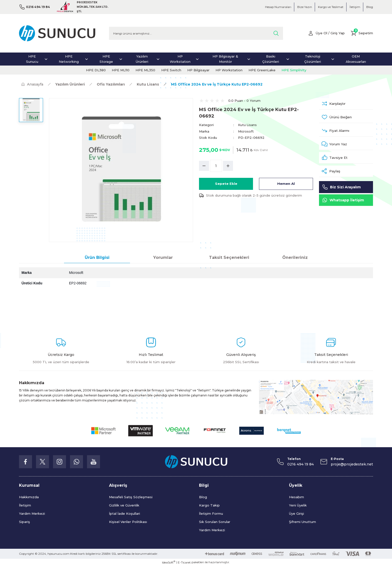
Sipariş (24, 522)
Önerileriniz (295, 257)
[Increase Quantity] (228, 166)
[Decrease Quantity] (204, 166)
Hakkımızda (29, 497)
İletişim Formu (211, 513)
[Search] (196, 33)
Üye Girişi (296, 513)
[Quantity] (216, 166)
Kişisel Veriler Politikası (128, 522)
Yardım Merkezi (32, 513)
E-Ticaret (184, 562)
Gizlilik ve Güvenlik (124, 505)
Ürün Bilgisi (97, 257)
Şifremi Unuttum (302, 522)
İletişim (25, 505)
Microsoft (246, 131)
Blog (203, 497)
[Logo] (57, 33)
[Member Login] (324, 33)
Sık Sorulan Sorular (215, 522)
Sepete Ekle (226, 184)
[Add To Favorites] (346, 118)
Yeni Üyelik (298, 505)
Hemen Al (286, 184)
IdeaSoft (169, 562)
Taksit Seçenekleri (229, 257)
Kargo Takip (209, 505)
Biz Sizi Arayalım (341, 192)
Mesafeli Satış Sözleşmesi (131, 497)
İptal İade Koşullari (124, 513)
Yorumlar (163, 257)
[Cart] (361, 33)
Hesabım (296, 497)
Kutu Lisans (248, 125)
